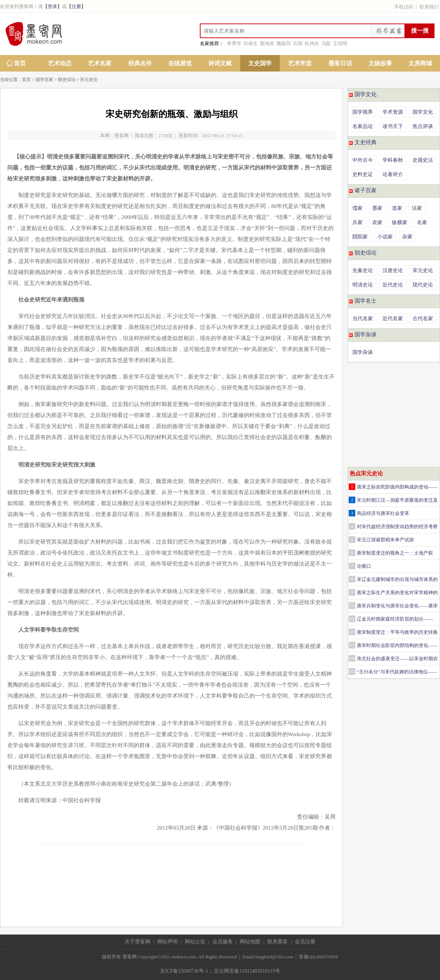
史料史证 (363, 174)
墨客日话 (340, 63)
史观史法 (423, 160)
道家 (397, 208)
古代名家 (423, 319)
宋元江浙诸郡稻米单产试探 (385, 540)
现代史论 (423, 285)
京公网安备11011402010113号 (247, 971)
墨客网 (122, 136)
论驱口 (364, 566)
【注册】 (76, 6)
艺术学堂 (300, 63)
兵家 (357, 222)
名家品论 (363, 126)
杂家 (407, 237)
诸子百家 (366, 190)
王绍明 (340, 43)
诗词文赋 (220, 63)
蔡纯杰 (267, 43)
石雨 (298, 43)
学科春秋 (393, 160)
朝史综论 (67, 80)
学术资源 (393, 112)
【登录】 (52, 6)
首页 (20, 63)
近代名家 (393, 319)
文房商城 (420, 63)
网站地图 (250, 942)
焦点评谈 (423, 126)
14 (352, 658)
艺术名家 (100, 63)
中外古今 (363, 160)
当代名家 (363, 319)
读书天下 (393, 126)
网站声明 (168, 942)
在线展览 (180, 63)
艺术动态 (60, 63)
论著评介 (393, 174)
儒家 (357, 208)
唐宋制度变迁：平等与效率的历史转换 (397, 632)
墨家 (377, 208)
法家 (417, 208)
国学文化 (366, 94)
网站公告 (195, 942)
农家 (377, 222)
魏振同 (284, 43)
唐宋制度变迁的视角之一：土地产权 (395, 553)
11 (352, 619)
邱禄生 (251, 43)
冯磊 (326, 43)
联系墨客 (278, 942)
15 (352, 672)
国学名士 (366, 301)
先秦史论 (363, 270)
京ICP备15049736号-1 (184, 971)
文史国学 (260, 63)
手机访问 (404, 7)
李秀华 (234, 43)
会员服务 (223, 942)
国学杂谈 (366, 334)
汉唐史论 (393, 270)
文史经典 (366, 142)
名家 (422, 222)
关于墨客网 (137, 942)
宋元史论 (89, 80)
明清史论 (363, 285)
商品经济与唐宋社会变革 (383, 513)
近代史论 (393, 285)
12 (352, 632)
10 (352, 606)
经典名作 (140, 63)
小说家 (385, 237)
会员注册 (305, 942)
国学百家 (44, 80)
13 (352, 645)
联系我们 (429, 7)
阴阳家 (360, 237)
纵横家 (400, 222)
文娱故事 (380, 63)
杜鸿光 (312, 43)
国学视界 (363, 112)
